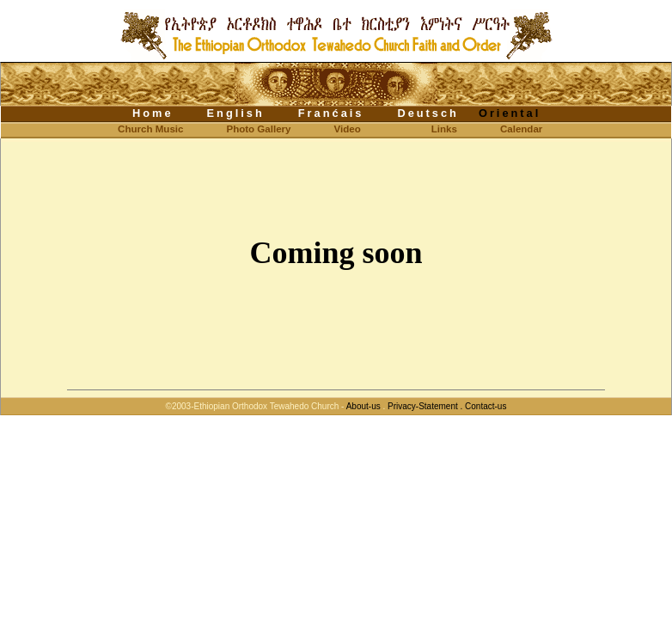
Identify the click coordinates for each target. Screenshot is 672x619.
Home (153, 113)
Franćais (331, 113)
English (236, 113)
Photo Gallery (258, 129)
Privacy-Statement (422, 406)
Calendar (521, 129)
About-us (363, 406)
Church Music (137, 129)
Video (348, 129)
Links (444, 129)
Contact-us (486, 406)
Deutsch (428, 113)
